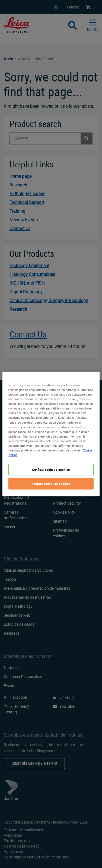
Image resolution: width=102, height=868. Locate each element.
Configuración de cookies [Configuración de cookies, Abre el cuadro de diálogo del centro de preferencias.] (51, 470)
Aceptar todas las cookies (51, 484)
